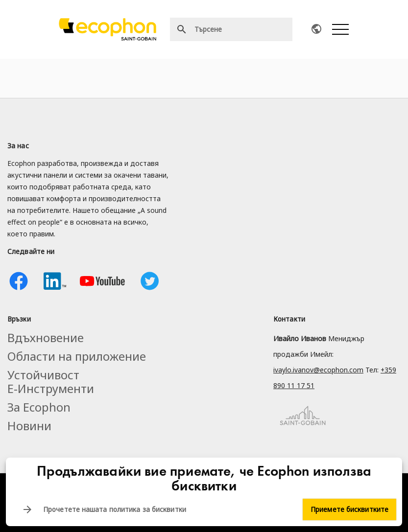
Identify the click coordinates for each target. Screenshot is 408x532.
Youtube (102, 281)
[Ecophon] (108, 29)
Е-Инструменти (51, 388)
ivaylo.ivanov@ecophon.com (318, 370)
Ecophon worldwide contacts (316, 29)
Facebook (19, 281)
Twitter (150, 281)
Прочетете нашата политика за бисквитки (115, 509)
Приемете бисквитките (349, 509)
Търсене (182, 29)
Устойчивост (43, 375)
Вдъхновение (46, 337)
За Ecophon (39, 407)
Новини (29, 426)
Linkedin (55, 281)
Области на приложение (77, 356)
